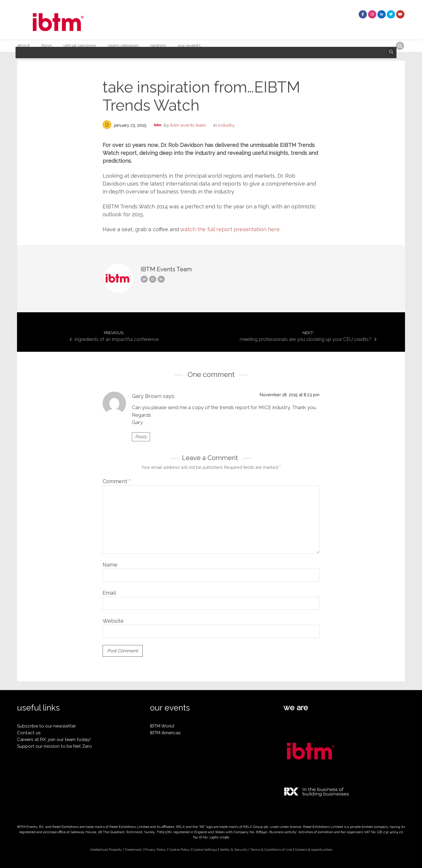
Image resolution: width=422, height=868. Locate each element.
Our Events (189, 46)
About (23, 46)
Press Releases (123, 46)
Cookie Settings (205, 850)
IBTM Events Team (188, 125)
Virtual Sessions (80, 46)
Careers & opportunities (314, 850)
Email (109, 593)
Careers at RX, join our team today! (54, 740)
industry (226, 125)
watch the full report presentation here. (231, 229)
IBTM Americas (165, 733)
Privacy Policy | (157, 850)
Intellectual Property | (107, 850)
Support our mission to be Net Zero (55, 746)
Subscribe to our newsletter (46, 726)
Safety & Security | (235, 850)
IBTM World (162, 726)
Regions (158, 46)
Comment (117, 481)
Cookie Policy (179, 850)
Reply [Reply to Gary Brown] (141, 437)
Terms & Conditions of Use (271, 850)
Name (110, 565)
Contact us (29, 733)
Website (113, 621)
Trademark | (135, 850)
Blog (47, 46)
